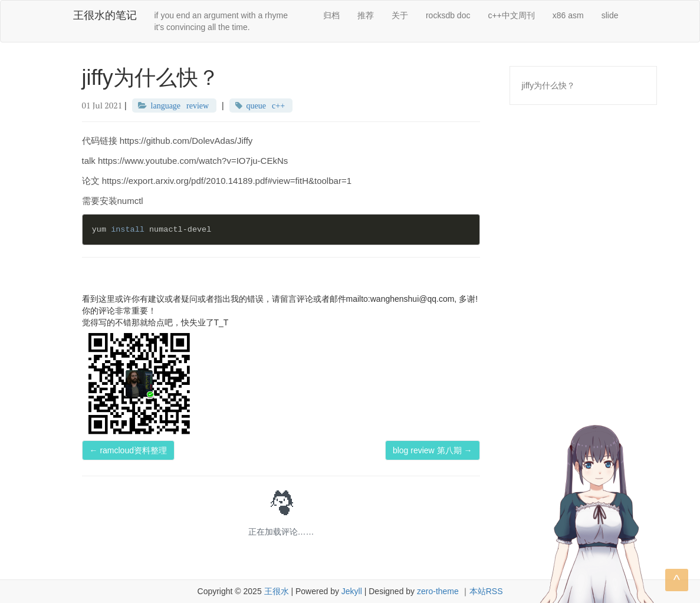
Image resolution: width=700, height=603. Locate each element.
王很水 (277, 591)
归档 (331, 15)
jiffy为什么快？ (549, 85)
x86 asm (568, 15)
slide (610, 15)
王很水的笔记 (105, 15)
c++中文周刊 (511, 15)
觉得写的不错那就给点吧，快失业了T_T (155, 322)
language (166, 106)
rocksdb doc (448, 15)
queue (256, 106)
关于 (400, 15)
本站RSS (486, 591)
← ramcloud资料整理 (128, 450)
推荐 (366, 15)
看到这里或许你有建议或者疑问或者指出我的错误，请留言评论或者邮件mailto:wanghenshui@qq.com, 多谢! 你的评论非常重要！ (280, 305)
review (198, 106)
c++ (278, 106)
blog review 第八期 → (433, 450)
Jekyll (352, 591)
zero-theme (438, 591)
